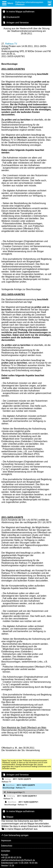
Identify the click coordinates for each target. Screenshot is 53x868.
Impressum (6, 840)
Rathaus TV (11, 44)
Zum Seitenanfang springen (15, 835)
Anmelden (6, 851)
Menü (10, 3)
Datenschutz (7, 846)
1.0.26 (11, 866)
